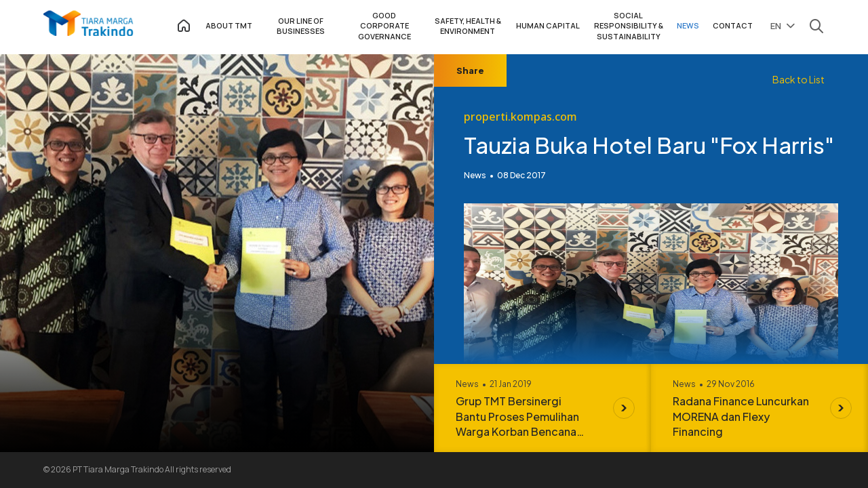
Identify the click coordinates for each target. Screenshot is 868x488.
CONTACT (733, 25)
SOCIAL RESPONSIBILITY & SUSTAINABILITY (629, 26)
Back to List (798, 79)
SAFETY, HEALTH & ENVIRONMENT (468, 26)
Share (470, 70)
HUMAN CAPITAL (548, 25)
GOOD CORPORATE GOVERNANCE (384, 26)
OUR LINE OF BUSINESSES (301, 26)
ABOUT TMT (229, 25)
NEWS (688, 25)
